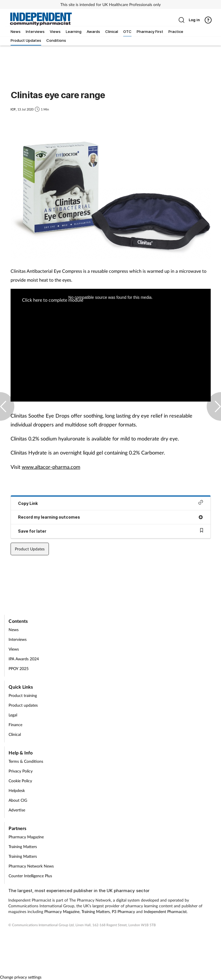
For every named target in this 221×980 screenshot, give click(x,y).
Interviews (18, 639)
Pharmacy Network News (31, 866)
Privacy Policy (21, 771)
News (14, 630)
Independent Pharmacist (165, 911)
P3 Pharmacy (123, 911)
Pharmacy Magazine (26, 837)
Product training (23, 695)
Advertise (17, 810)
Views (14, 649)
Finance (15, 725)
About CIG (18, 800)
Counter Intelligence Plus (30, 876)
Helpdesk (17, 790)
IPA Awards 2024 (24, 659)
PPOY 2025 (19, 668)
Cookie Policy (20, 781)
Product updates (23, 705)
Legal (13, 715)
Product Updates (30, 549)
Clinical (15, 734)
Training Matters (23, 846)
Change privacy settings (21, 977)
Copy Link (111, 503)
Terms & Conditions (26, 761)
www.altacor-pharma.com (51, 467)
